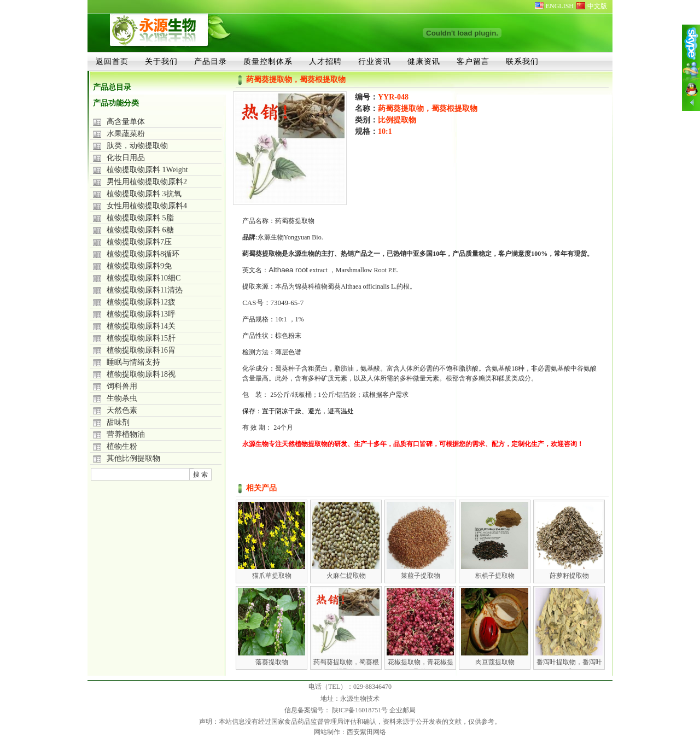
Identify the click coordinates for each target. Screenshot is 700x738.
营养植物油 (126, 434)
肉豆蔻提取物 (495, 662)
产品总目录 (112, 87)
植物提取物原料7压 (139, 242)
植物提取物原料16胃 (141, 350)
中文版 (597, 6)
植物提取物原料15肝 (141, 338)
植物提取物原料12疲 (141, 302)
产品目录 (211, 61)
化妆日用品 (126, 158)
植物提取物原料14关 (141, 326)
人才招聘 (325, 61)
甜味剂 (118, 422)
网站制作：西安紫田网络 (350, 732)
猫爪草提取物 (272, 576)
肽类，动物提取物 (137, 146)
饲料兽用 (122, 386)
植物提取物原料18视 (141, 374)
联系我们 (522, 61)
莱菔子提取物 (421, 576)
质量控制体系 (268, 61)
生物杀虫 (122, 398)
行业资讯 (375, 61)
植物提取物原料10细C (144, 278)
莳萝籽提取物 (569, 576)
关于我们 (161, 61)
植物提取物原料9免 (139, 266)
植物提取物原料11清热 (145, 290)
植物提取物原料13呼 (141, 314)
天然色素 (122, 410)
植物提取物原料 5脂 (140, 218)
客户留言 (473, 61)
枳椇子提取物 (495, 576)
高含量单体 (126, 122)
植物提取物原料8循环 (143, 254)
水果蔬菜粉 (126, 134)
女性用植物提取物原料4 (147, 206)
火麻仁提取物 (346, 576)
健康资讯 (424, 61)
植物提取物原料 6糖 (140, 230)
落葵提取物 (272, 662)
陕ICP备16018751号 (361, 710)
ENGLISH (560, 6)
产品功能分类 (116, 103)
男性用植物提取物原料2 (147, 182)
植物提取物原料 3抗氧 (144, 194)
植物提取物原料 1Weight (147, 170)
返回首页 (112, 61)
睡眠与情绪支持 (133, 362)
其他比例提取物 (133, 458)
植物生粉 (122, 446)
